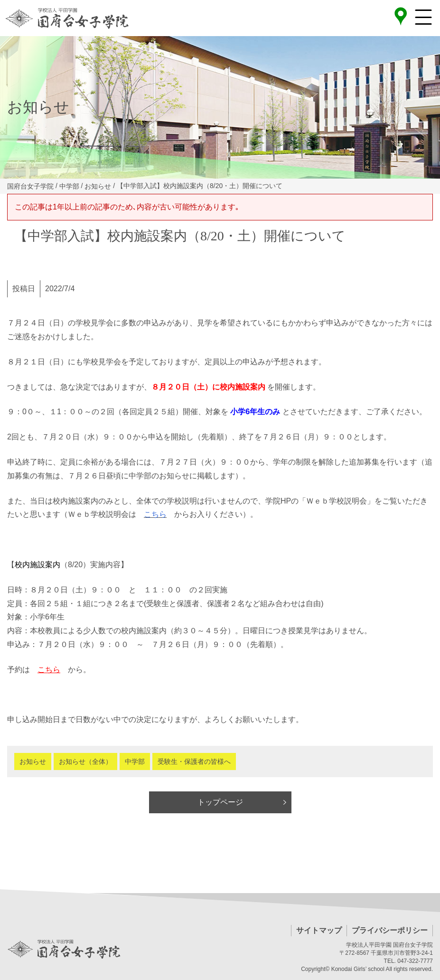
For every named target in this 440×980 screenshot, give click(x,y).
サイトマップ (319, 930)
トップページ (220, 802)
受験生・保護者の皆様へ (194, 761)
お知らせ (33, 761)
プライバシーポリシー (390, 930)
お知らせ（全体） (85, 761)
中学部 (135, 761)
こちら (155, 514)
